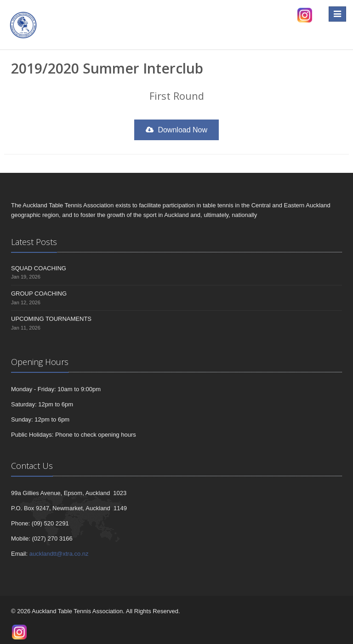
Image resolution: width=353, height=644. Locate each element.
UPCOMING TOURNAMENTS (51, 319)
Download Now (176, 130)
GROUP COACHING (39, 294)
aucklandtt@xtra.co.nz (59, 554)
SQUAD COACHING (39, 268)
